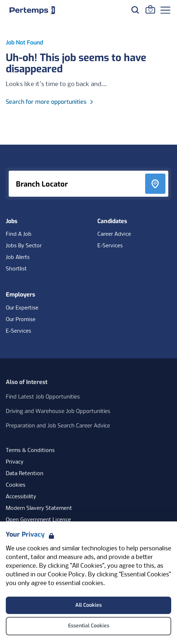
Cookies (16, 485)
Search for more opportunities (50, 102)
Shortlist (16, 269)
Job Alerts (18, 257)
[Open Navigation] (165, 10)
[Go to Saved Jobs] (150, 9)
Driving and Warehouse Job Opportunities (58, 411)
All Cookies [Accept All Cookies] (88, 605)
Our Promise (21, 320)
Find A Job (19, 234)
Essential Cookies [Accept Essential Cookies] (89, 626)
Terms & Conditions (30, 451)
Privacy (15, 462)
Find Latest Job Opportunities (43, 397)
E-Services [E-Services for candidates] (110, 246)
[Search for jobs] (135, 10)
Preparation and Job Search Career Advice (58, 426)
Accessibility (21, 497)
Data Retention (25, 474)
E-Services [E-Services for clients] (18, 331)
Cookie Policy (66, 575)
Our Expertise (22, 308)
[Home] (32, 10)
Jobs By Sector (24, 246)
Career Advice (114, 234)
